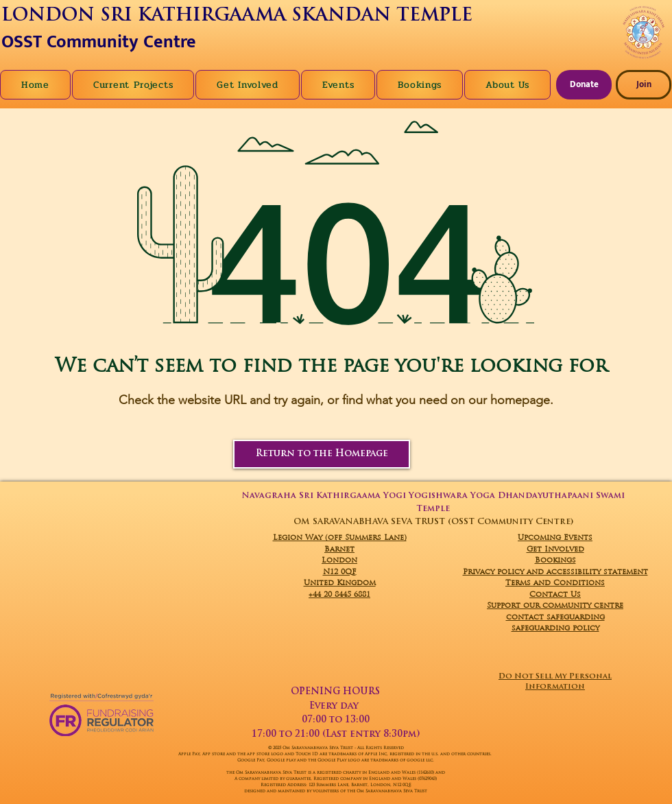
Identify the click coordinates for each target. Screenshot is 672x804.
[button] (507, 85)
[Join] (644, 85)
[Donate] (584, 85)
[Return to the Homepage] (322, 454)
